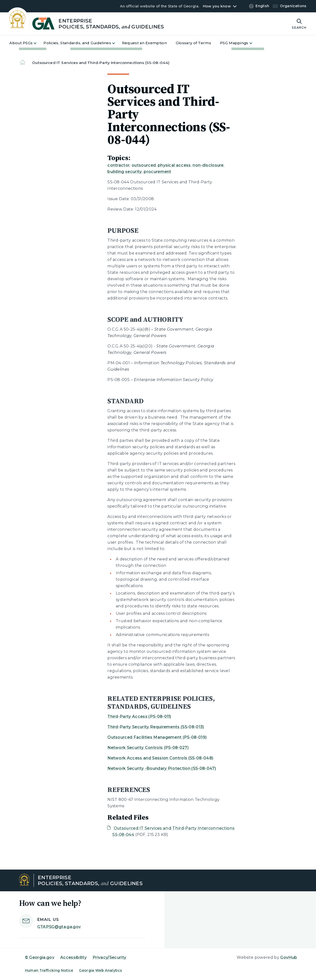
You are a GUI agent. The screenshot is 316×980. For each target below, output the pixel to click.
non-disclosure (208, 165)
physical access (174, 165)
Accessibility (73, 957)
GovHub (289, 957)
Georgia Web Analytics (100, 970)
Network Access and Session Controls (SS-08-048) (160, 758)
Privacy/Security (109, 957)
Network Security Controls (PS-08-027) (148, 748)
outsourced (144, 165)
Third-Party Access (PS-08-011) (139, 716)
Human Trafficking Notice (49, 970)
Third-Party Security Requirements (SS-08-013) (156, 727)
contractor (118, 165)
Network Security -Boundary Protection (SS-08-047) (162, 768)
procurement (158, 172)
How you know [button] (217, 6)
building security (125, 172)
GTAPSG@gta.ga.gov (59, 927)
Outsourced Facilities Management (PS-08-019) (157, 737)
